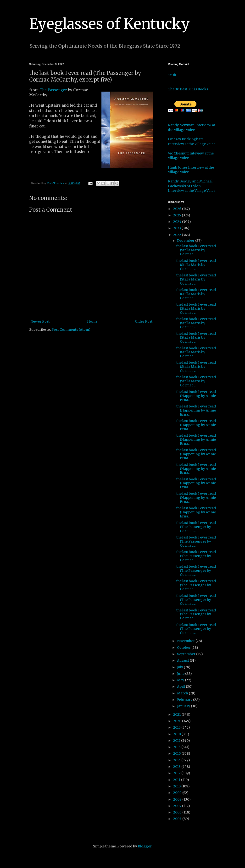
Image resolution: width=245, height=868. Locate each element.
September (187, 654)
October (184, 648)
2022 (178, 235)
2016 (177, 747)
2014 (177, 760)
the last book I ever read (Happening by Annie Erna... (196, 396)
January (184, 706)
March (183, 693)
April (181, 687)
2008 (178, 799)
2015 (177, 753)
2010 (177, 786)
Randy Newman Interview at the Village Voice (192, 127)
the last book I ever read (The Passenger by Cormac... (196, 527)
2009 (178, 793)
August (183, 660)
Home (92, 321)
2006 (178, 812)
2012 (177, 773)
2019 (177, 727)
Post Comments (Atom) (71, 330)
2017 (177, 741)
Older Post (144, 321)
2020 (178, 721)
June (181, 674)
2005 (178, 819)
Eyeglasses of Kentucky (109, 24)
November (186, 641)
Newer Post (40, 321)
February (185, 700)
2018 (177, 734)
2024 (178, 222)
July (180, 667)
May (181, 680)
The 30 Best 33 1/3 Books (188, 89)
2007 (178, 806)
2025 (178, 215)
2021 (177, 714)
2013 (177, 767)
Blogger (145, 846)
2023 (177, 228)
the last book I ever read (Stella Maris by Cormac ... (196, 250)
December (186, 241)
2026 (178, 209)
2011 (177, 780)
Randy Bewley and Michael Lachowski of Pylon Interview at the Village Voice (192, 186)
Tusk (172, 75)
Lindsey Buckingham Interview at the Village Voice (192, 142)
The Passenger (53, 90)
